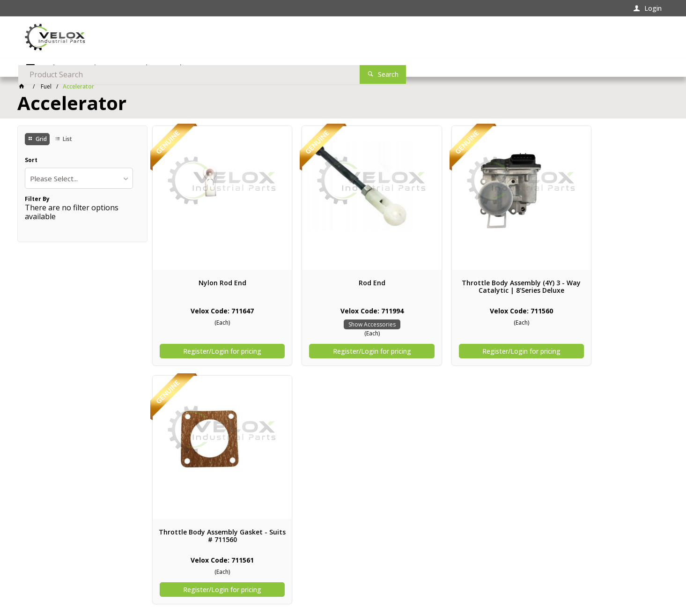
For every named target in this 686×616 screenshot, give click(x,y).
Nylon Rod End (213, 283)
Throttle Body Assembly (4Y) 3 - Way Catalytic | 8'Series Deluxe (473, 287)
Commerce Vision (124, 589)
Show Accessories (343, 324)
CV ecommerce (71, 589)
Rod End (343, 283)
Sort (31, 161)
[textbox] (483, 37)
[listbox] (79, 179)
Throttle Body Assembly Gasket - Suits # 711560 (604, 287)
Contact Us (42, 538)
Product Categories (71, 68)
